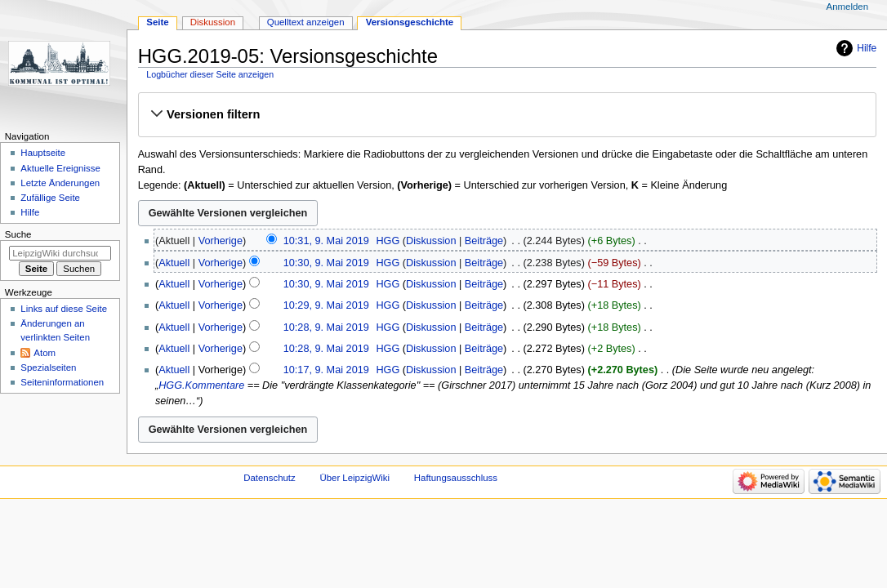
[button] (507, 114)
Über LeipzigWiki (354, 478)
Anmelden (848, 7)
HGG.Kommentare (201, 385)
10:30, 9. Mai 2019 (326, 263)
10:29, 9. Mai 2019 (326, 305)
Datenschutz (270, 478)
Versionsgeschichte (410, 22)
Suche (18, 234)
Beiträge (484, 241)
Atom (45, 353)
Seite (157, 22)
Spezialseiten (48, 367)
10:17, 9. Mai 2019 (326, 370)
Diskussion (431, 241)
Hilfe (867, 48)
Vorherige (221, 241)
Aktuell (174, 263)
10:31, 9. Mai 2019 (326, 241)
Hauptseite (43, 153)
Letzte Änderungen (60, 183)
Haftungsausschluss (456, 478)
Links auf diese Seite (64, 309)
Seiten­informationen (62, 382)
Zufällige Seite (50, 198)
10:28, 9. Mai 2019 (326, 327)
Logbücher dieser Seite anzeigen (210, 74)
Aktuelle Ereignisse (60, 168)
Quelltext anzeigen (306, 22)
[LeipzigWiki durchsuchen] (60, 253)
